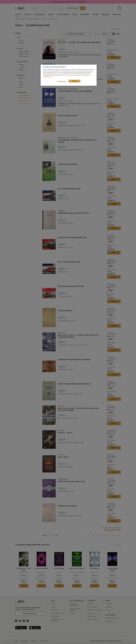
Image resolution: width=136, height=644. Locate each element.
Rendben (75, 81)
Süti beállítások (62, 81)
